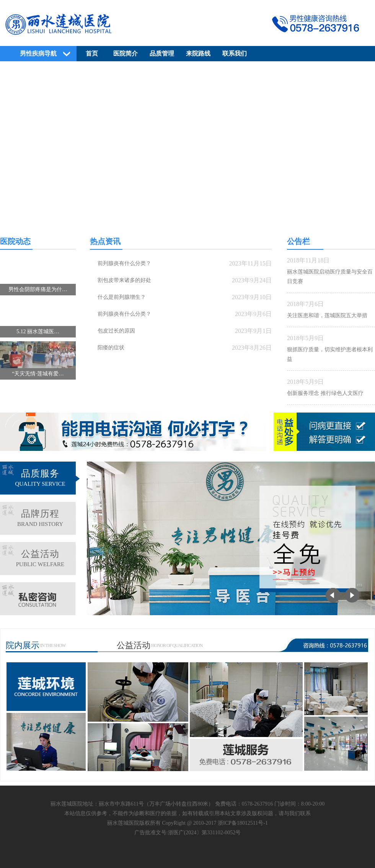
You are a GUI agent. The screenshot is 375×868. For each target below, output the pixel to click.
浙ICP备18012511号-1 (243, 823)
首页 (92, 53)
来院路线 (198, 53)
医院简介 (126, 53)
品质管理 (162, 53)
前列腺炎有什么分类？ (124, 263)
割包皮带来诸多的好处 (124, 280)
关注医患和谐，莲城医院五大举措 (327, 315)
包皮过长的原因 (116, 331)
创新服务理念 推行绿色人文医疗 (325, 393)
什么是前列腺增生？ (122, 297)
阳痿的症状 (111, 348)
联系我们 (235, 53)
